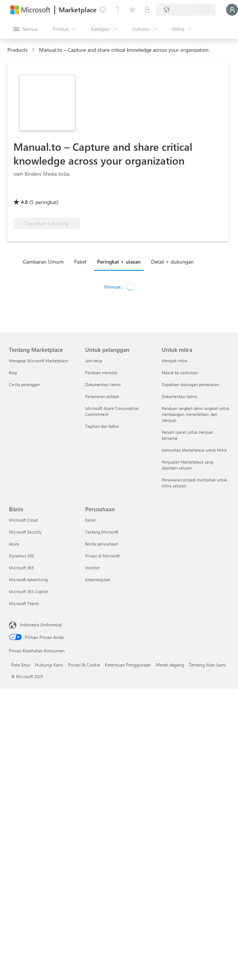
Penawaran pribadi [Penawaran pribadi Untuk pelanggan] (102, 396)
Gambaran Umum (43, 262)
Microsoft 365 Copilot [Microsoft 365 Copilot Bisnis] (28, 591)
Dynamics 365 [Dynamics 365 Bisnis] (22, 556)
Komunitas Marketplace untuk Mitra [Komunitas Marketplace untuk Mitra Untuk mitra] (194, 450)
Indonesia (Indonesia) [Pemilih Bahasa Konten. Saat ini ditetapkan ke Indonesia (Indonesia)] (41, 624)
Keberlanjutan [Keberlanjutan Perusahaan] (98, 580)
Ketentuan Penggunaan (128, 665)
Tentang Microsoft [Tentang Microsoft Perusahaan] (102, 532)
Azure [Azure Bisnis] (14, 544)
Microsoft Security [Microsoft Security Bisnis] (25, 532)
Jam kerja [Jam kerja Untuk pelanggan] (94, 361)
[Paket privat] (147, 10)
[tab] (45, 261)
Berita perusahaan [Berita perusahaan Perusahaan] (102, 544)
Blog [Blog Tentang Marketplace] (13, 373)
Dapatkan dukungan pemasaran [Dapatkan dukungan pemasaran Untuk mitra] (190, 384)
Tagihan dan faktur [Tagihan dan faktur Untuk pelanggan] (102, 426)
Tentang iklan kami (207, 665)
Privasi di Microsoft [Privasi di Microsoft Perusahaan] (102, 556)
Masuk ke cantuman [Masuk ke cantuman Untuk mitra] (180, 373)
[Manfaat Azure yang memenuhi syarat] (44, 191)
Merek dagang (170, 665)
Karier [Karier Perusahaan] (91, 520)
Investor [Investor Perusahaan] (92, 568)
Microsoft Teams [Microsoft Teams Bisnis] (24, 603)
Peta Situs (21, 665)
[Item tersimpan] (132, 10)
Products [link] (17, 50)
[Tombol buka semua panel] (25, 29)
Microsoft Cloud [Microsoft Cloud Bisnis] (23, 520)
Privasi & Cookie (84, 665)
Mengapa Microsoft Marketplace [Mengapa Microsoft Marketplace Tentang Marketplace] (38, 361)
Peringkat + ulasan (119, 262)
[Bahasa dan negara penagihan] (186, 10)
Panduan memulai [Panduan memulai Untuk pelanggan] (101, 373)
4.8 (24, 202)
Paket (80, 262)
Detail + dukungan (172, 262)
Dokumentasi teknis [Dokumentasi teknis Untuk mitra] (180, 396)
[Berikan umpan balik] (103, 10)
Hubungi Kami (49, 665)
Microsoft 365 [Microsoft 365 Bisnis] (21, 568)
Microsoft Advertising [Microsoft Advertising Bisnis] (28, 580)
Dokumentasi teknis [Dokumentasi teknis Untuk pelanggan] (103, 384)
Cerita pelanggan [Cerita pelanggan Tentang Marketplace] (25, 384)
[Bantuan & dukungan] (118, 10)
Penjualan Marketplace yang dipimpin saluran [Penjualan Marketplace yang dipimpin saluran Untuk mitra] (187, 465)
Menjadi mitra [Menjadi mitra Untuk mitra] (175, 361)
